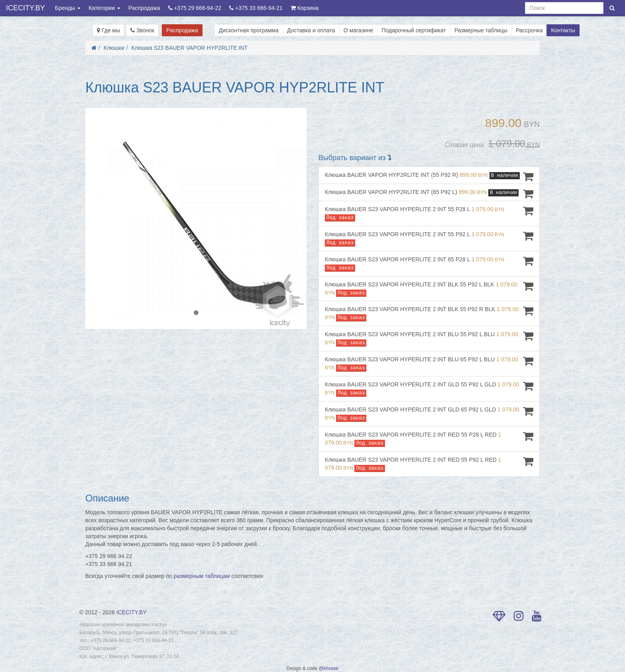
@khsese (328, 668)
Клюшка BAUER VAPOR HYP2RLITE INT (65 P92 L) (429, 194)
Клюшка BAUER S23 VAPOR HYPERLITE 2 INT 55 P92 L (429, 238)
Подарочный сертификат (414, 30)
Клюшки (114, 48)
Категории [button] (104, 8)
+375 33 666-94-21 (256, 8)
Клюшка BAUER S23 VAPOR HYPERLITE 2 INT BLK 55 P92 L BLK (429, 289)
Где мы (108, 30)
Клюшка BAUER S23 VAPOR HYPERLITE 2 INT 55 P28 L (429, 213)
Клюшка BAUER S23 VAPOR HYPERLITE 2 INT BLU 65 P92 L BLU (429, 363)
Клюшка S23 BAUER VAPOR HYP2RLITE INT (190, 48)
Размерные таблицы (481, 30)
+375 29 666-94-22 (195, 8)
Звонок (142, 30)
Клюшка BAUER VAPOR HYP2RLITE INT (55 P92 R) (429, 176)
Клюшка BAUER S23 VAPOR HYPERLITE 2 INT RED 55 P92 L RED (429, 464)
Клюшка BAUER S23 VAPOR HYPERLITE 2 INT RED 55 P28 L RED (429, 439)
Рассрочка (529, 30)
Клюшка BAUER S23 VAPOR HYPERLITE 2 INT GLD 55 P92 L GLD (429, 389)
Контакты (563, 30)
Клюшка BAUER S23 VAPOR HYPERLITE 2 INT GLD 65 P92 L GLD (429, 414)
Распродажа (144, 8)
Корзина (305, 8)
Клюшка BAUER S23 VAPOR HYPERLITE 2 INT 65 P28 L (429, 264)
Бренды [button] (68, 8)
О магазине (358, 30)
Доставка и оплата (311, 30)
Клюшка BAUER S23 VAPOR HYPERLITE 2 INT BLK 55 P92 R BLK (429, 313)
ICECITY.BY (26, 8)
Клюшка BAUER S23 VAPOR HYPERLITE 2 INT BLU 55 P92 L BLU (429, 338)
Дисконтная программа (249, 30)
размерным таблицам (202, 576)
